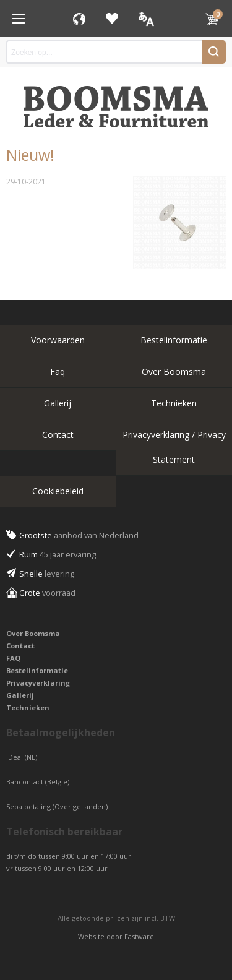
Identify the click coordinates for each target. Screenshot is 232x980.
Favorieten (112, 19)
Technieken (174, 403)
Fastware (139, 936)
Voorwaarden (58, 340)
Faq (58, 372)
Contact (58, 435)
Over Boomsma (174, 372)
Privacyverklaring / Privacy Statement (174, 447)
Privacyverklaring (38, 683)
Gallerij (58, 403)
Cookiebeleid (58, 491)
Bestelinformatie (174, 340)
